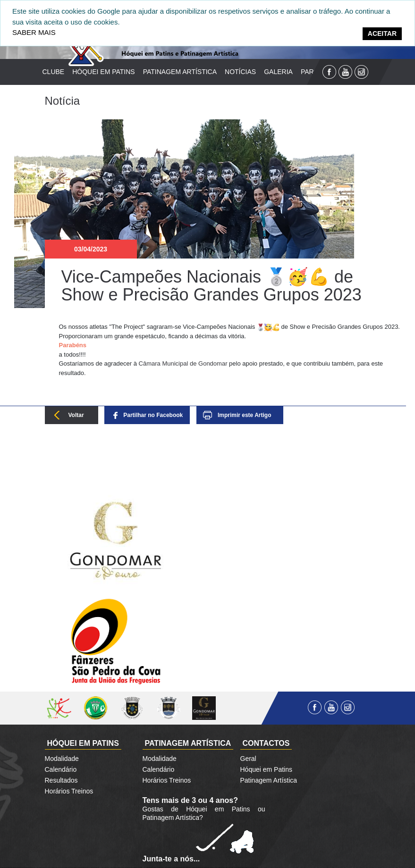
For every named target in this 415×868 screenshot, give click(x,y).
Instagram (361, 72)
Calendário (61, 769)
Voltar (76, 415)
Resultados (61, 780)
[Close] (382, 34)
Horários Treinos (69, 791)
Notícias (240, 72)
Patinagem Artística (180, 72)
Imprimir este (245, 415)
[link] (183, 363)
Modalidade (62, 759)
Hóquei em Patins (104, 72)
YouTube (345, 72)
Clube (54, 72)
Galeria (278, 72)
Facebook (329, 72)
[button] (234, 345)
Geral (248, 759)
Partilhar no (153, 415)
